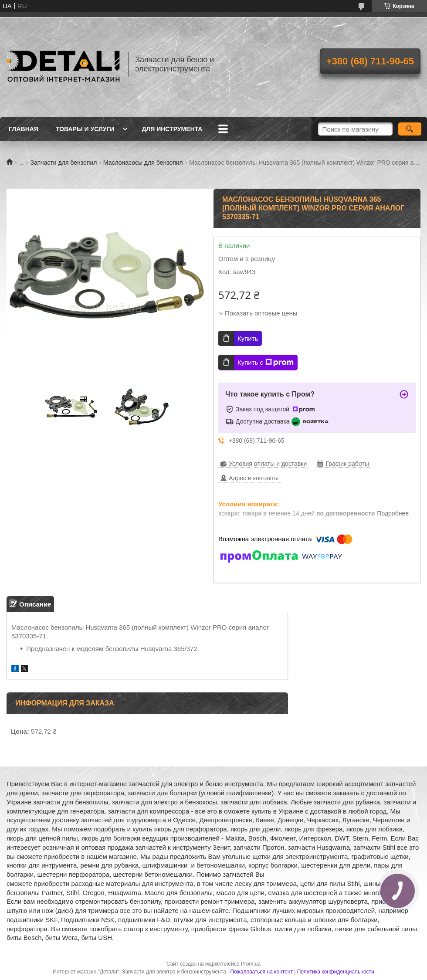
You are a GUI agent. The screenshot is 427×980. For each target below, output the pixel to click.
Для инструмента (172, 129)
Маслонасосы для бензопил (143, 163)
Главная (24, 129)
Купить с (266, 363)
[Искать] (410, 129)
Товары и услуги (85, 129)
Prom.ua (251, 964)
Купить (248, 338)
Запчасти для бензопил (64, 163)
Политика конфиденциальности (336, 972)
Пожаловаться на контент (262, 972)
